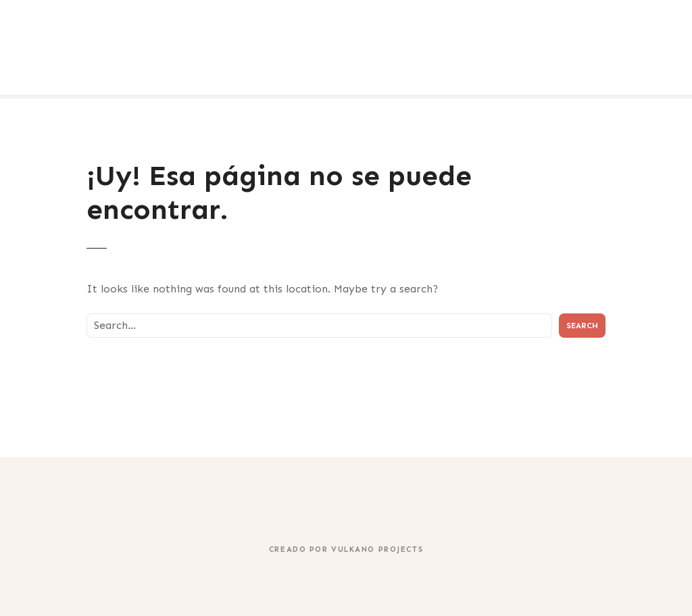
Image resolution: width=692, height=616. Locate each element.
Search (582, 326)
